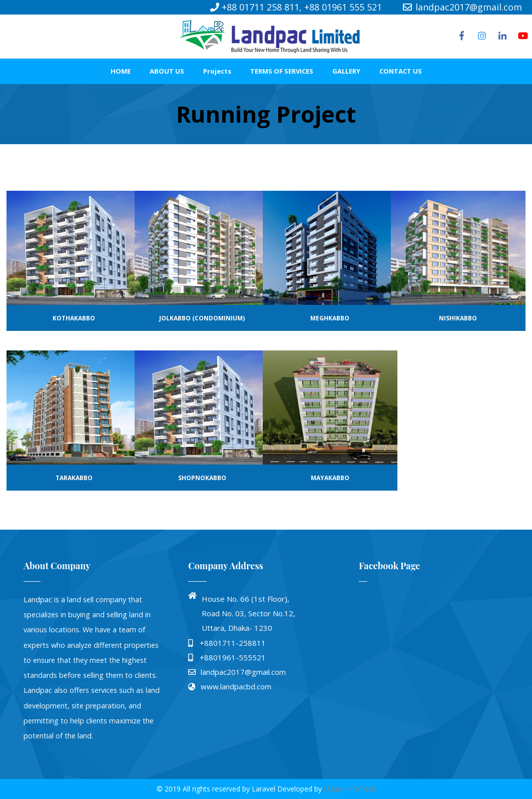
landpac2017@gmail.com (462, 7)
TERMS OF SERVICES (282, 71)
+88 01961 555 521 (343, 7)
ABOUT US (167, 71)
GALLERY (346, 71)
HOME (121, 71)
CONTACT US (401, 71)
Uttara (335, 789)
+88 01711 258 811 (260, 7)
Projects (217, 71)
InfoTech (361, 789)
